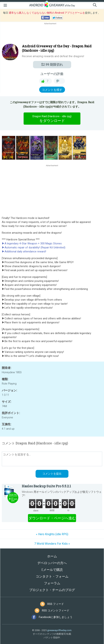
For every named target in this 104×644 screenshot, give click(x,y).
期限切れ (52, 65)
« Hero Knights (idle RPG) (52, 534)
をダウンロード (52, 118)
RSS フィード (56, 604)
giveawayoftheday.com (59, 630)
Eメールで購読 (52, 570)
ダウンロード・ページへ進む (52, 518)
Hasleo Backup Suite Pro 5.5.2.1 (46, 486)
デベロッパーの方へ (52, 563)
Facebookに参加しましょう (56, 617)
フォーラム (52, 583)
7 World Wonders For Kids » (52, 544)
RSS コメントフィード (56, 611)
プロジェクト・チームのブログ (52, 590)
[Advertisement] (52, 34)
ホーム (52, 556)
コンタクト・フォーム (52, 576)
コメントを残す (52, 90)
